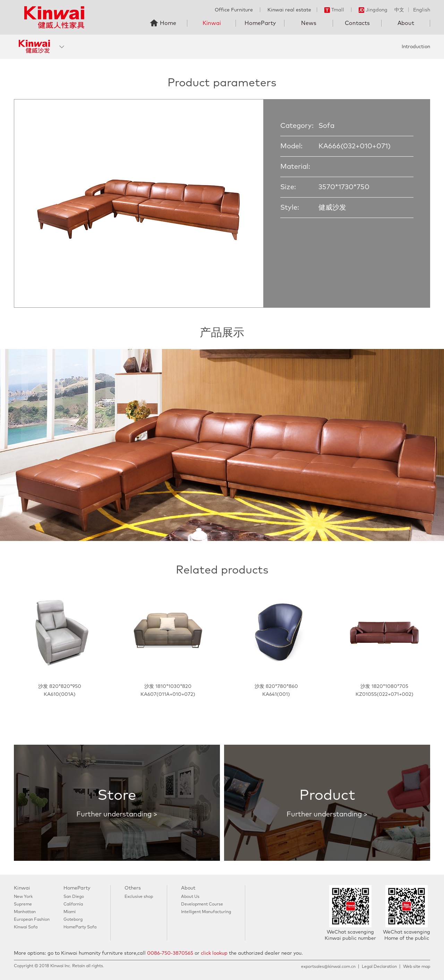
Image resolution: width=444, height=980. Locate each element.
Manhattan (25, 912)
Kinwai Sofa (26, 927)
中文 (399, 10)
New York (23, 897)
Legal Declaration (379, 967)
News (309, 23)
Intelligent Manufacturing (206, 912)
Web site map (417, 967)
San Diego (74, 897)
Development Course (202, 904)
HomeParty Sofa (80, 927)
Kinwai (212, 23)
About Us (190, 897)
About (406, 23)
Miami (70, 912)
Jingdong (373, 10)
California (73, 904)
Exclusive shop (139, 897)
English (422, 10)
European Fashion (32, 920)
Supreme (23, 904)
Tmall (334, 10)
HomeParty (260, 23)
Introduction (416, 47)
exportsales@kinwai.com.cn (328, 967)
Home (168, 23)
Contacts (357, 23)
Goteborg (73, 920)
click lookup (214, 953)
